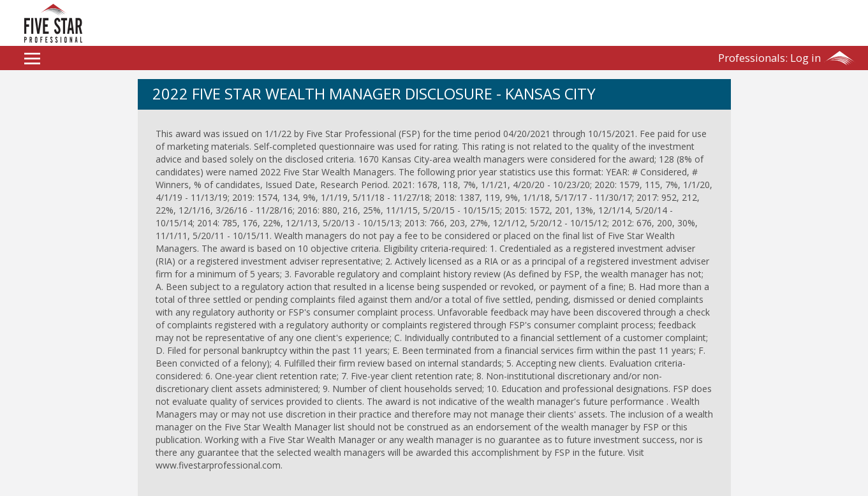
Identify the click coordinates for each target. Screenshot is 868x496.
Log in (769, 58)
